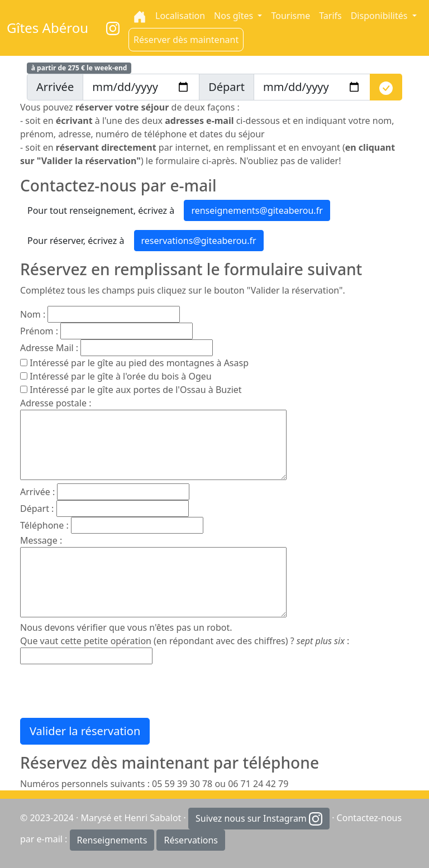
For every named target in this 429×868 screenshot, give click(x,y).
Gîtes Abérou (47, 28)
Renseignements (112, 840)
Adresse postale (53, 403)
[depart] (312, 87)
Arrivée (35, 492)
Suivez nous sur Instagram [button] (259, 819)
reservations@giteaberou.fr (199, 241)
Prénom (37, 331)
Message (39, 540)
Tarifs (330, 16)
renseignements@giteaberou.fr (257, 210)
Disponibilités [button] (380, 16)
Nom (30, 314)
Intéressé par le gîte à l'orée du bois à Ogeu (121, 376)
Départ (35, 509)
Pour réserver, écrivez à (76, 241)
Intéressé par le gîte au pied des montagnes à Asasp (139, 363)
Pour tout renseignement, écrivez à (101, 210)
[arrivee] (141, 87)
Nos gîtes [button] (235, 16)
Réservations (191, 840)
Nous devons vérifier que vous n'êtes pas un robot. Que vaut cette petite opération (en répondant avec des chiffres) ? (182, 634)
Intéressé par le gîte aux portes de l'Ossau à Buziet (135, 390)
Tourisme (290, 16)
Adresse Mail (47, 348)
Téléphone (42, 525)
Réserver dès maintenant (186, 40)
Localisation (180, 16)
